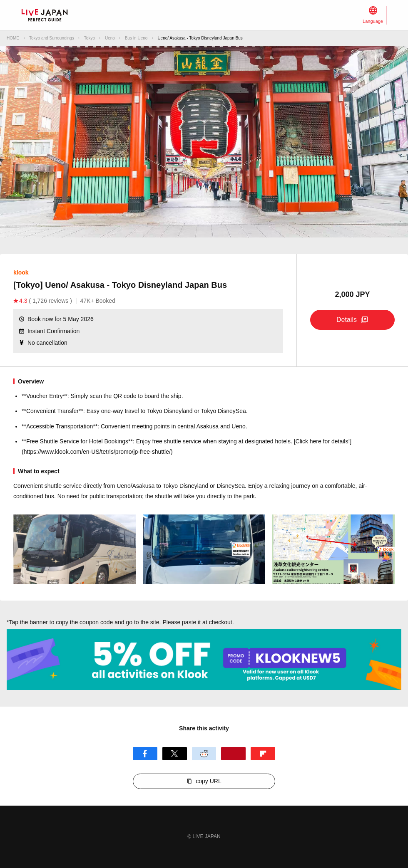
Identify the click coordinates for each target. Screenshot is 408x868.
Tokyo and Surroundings (52, 38)
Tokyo (90, 38)
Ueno (110, 38)
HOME (13, 38)
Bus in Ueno (136, 38)
